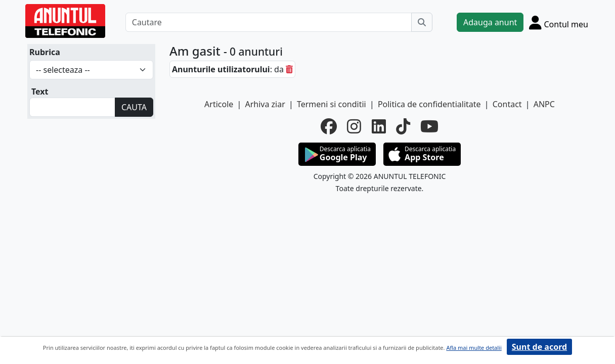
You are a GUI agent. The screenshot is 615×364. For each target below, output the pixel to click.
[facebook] (329, 126)
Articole (219, 104)
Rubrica (45, 52)
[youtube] (429, 126)
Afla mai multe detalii (474, 348)
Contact (507, 104)
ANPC (544, 104)
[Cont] (559, 22)
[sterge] (289, 69)
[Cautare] (269, 22)
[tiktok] (403, 126)
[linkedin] (379, 126)
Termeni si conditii (332, 104)
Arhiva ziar (265, 104)
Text (40, 92)
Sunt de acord (539, 347)
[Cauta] (422, 22)
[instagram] (354, 126)
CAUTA (134, 107)
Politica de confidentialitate (429, 104)
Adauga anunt (490, 22)
